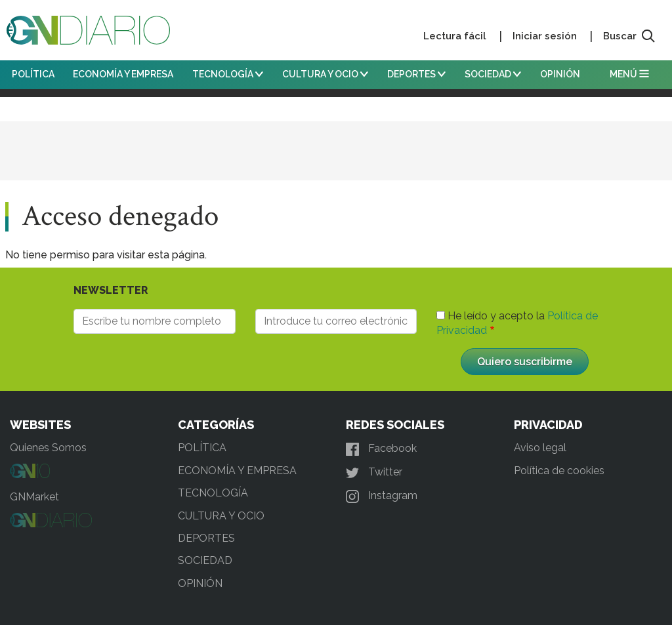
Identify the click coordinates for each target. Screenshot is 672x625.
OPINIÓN (560, 74)
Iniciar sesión (545, 36)
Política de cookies (559, 471)
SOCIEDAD (493, 74)
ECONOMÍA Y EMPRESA (123, 74)
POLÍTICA (33, 74)
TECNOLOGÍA (228, 74)
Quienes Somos (48, 448)
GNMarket (34, 497)
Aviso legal (540, 448)
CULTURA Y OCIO (325, 74)
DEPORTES (416, 74)
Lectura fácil (455, 36)
